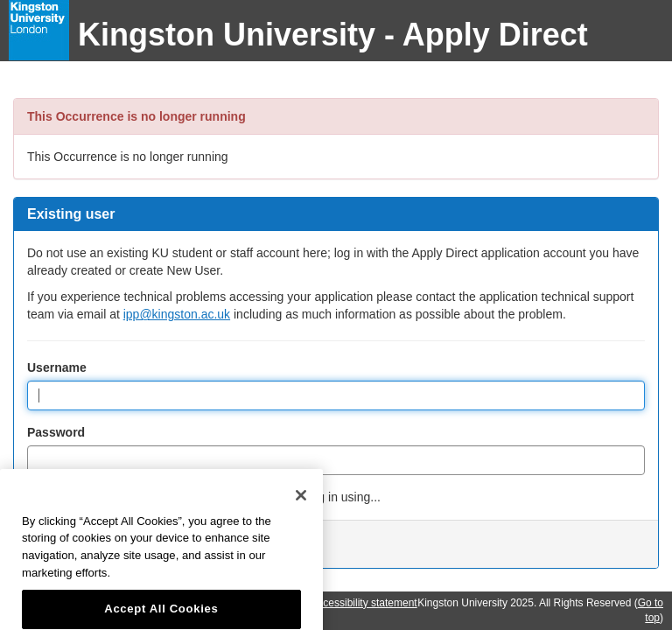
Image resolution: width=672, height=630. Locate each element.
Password (56, 432)
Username (57, 367)
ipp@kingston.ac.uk (177, 314)
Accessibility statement (364, 603)
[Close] (301, 510)
